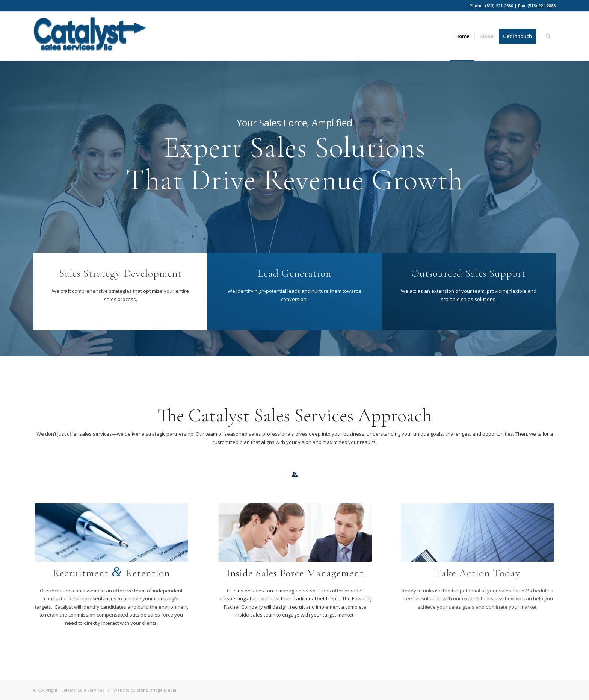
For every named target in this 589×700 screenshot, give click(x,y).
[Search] (548, 36)
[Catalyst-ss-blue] (90, 39)
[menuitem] (462, 36)
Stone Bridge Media (156, 690)
